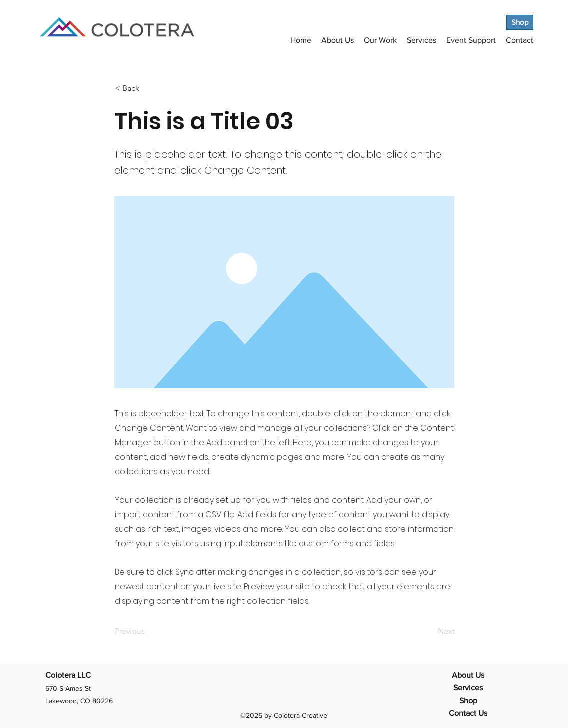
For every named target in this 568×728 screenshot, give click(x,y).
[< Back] (148, 88)
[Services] (468, 688)
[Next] (430, 632)
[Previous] (148, 632)
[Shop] (520, 22)
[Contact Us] (468, 713)
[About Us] (468, 675)
